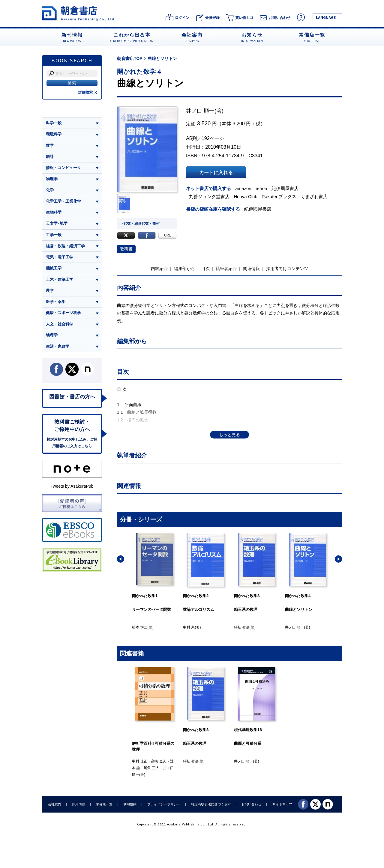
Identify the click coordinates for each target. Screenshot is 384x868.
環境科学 (54, 134)
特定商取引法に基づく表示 (211, 804)
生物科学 (54, 212)
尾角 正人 (151, 768)
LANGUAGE (326, 17)
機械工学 (54, 268)
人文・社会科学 (60, 324)
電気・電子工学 (60, 257)
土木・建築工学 (60, 279)
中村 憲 (189, 627)
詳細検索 (88, 92)
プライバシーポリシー (164, 804)
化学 (50, 190)
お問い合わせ (251, 804)
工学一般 (54, 235)
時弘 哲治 (242, 627)
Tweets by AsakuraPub (72, 486)
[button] (121, 559)
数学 (50, 146)
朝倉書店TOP (130, 58)
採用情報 (79, 804)
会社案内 (55, 804)
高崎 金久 (159, 761)
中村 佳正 (140, 761)
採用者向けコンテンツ (287, 269)
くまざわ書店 (314, 196)
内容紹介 (159, 269)
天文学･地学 (57, 223)
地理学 (52, 335)
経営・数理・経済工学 (65, 246)
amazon (243, 188)
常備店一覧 (104, 804)
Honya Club (246, 196)
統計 (50, 157)
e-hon (261, 188)
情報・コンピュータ (63, 168)
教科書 (126, 249)
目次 (205, 269)
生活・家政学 (58, 346)
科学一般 (54, 123)
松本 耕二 (140, 627)
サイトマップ (282, 804)
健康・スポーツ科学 (63, 313)
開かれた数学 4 (139, 71)
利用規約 (130, 804)
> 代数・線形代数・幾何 (140, 224)
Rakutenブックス (279, 196)
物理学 (52, 179)
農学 (50, 291)
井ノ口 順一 (200, 111)
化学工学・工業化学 (63, 201)
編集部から (184, 269)
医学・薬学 (56, 302)
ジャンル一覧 (58, 111)
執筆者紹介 (226, 269)
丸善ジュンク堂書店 (209, 196)
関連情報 (251, 269)
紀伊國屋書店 (285, 188)
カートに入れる (216, 172)
